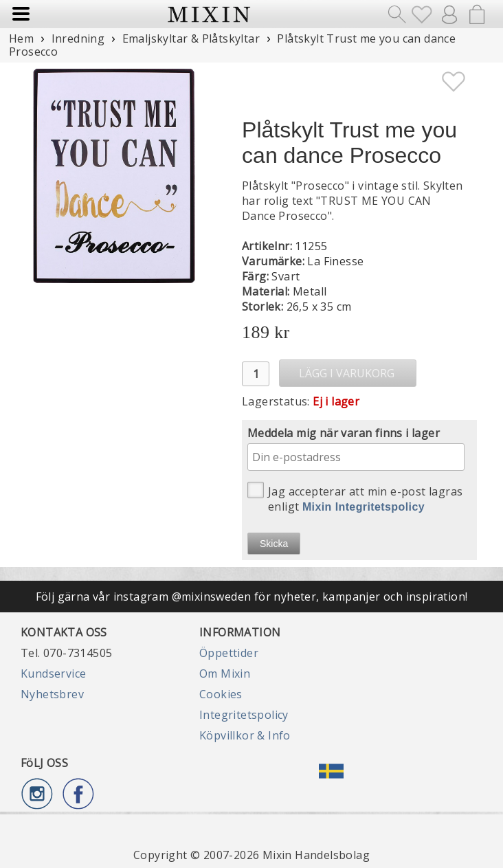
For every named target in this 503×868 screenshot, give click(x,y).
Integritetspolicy (244, 715)
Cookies (221, 694)
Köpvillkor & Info (245, 735)
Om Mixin (225, 674)
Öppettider (229, 653)
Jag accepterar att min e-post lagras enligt (355, 498)
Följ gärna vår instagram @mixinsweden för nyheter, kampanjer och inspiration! (252, 597)
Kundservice (53, 674)
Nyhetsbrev (52, 694)
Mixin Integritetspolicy (364, 507)
